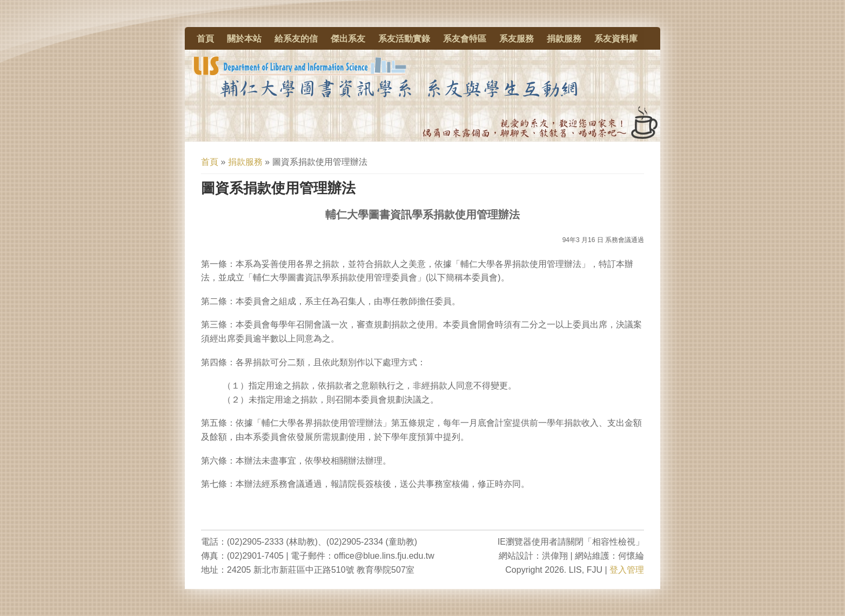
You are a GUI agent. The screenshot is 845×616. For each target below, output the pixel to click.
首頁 (205, 39)
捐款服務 (564, 39)
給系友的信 (296, 39)
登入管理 (627, 570)
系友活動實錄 (404, 39)
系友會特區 (465, 39)
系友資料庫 (616, 39)
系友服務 (517, 39)
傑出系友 (348, 39)
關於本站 (244, 39)
